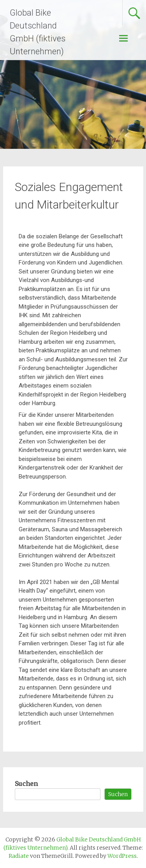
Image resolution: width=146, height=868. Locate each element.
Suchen (26, 784)
